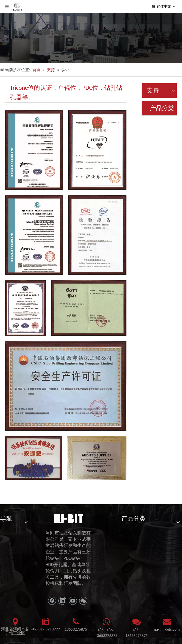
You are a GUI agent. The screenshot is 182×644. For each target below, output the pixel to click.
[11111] (68, 518)
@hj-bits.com (169, 629)
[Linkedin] (62, 601)
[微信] (83, 601)
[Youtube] (73, 601)
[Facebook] (52, 601)
